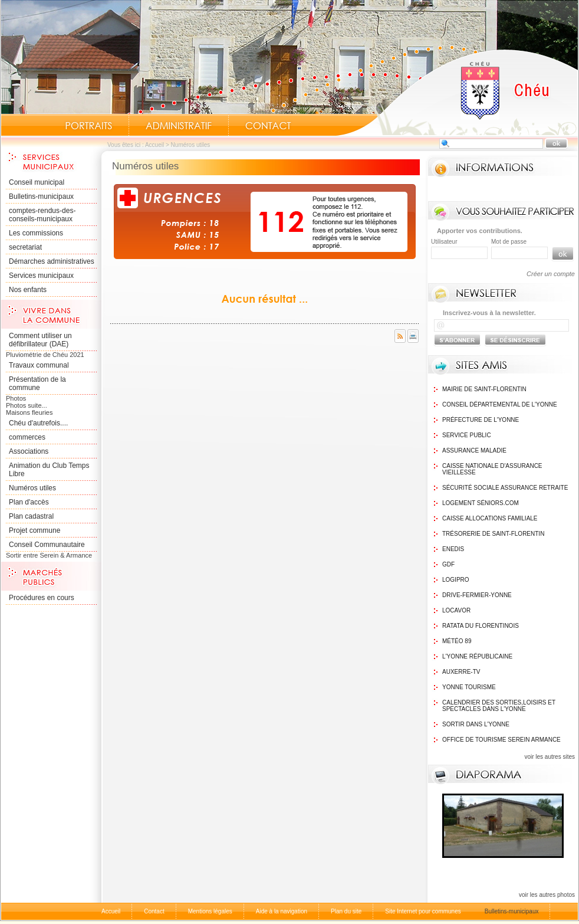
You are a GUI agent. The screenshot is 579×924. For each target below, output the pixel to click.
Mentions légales (210, 911)
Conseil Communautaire (47, 545)
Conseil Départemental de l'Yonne (500, 404)
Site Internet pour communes (423, 911)
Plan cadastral (31, 516)
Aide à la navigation (282, 911)
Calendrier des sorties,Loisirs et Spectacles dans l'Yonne (499, 706)
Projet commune (34, 530)
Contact (268, 126)
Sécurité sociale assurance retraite (505, 488)
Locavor (456, 610)
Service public (467, 435)
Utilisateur (444, 242)
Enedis (453, 549)
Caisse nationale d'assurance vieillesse (492, 469)
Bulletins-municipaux (41, 196)
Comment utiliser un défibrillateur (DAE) (40, 340)
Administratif (179, 126)
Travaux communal (39, 365)
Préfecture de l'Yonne (481, 420)
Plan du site (346, 911)
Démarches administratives (52, 261)
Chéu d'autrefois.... (38, 423)
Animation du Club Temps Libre (49, 470)
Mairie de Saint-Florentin (484, 389)
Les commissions (36, 233)
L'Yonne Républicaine (477, 656)
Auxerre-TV (461, 672)
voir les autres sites (550, 757)
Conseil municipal (37, 182)
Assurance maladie (474, 450)
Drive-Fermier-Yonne (477, 595)
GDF (448, 564)
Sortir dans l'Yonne (476, 724)
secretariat (25, 247)
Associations (29, 451)
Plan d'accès (29, 502)
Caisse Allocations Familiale (490, 518)
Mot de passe (509, 242)
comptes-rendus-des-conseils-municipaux (42, 215)
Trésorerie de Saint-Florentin (493, 534)
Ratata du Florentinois (481, 626)
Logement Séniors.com (481, 503)
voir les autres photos (547, 895)
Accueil (457, 92)
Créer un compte (551, 274)
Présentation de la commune (37, 384)
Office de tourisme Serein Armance (501, 740)
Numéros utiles (32, 488)
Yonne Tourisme (469, 687)
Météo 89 (457, 641)
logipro (456, 580)
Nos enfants (28, 290)
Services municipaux (41, 276)
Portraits (88, 126)
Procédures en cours (42, 598)
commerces (27, 437)
